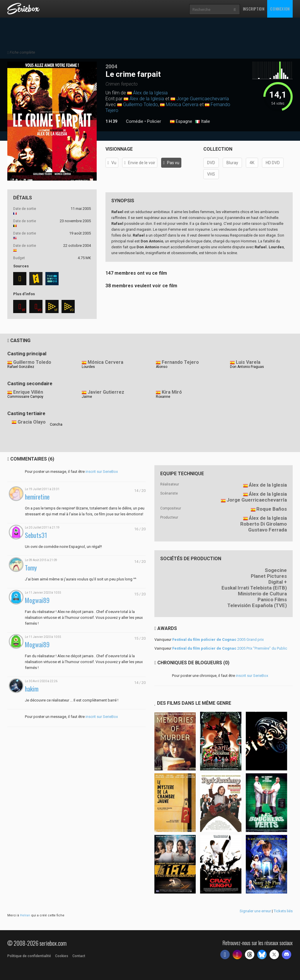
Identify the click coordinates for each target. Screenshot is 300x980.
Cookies (62, 956)
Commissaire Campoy (25, 397)
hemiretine (37, 497)
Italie (203, 122)
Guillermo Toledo (140, 105)
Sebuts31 (36, 535)
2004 (111, 66)
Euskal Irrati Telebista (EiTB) (254, 588)
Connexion (280, 9)
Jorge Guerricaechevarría (203, 99)
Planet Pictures (269, 576)
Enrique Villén (28, 392)
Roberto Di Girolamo (264, 524)
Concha (56, 424)
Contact (79, 956)
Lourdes (88, 367)
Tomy (31, 568)
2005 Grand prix (218, 640)
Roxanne (163, 397)
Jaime (87, 397)
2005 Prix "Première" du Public (230, 648)
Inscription (254, 9)
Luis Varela (248, 362)
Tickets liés (283, 911)
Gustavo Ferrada (267, 530)
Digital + (278, 582)
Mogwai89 (37, 600)
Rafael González (21, 367)
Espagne (181, 122)
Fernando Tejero (180, 362)
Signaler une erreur (255, 911)
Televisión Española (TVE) (257, 605)
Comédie (135, 121)
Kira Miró (172, 392)
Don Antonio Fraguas (247, 367)
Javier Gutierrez (106, 392)
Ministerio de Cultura (262, 594)
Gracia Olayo (32, 422)
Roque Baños (272, 509)
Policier (154, 121)
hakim (32, 689)
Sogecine (276, 570)
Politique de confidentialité (29, 956)
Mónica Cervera (182, 105)
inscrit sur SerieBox (102, 472)
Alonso (162, 367)
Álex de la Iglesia (150, 93)
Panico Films (272, 599)
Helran (25, 915)
